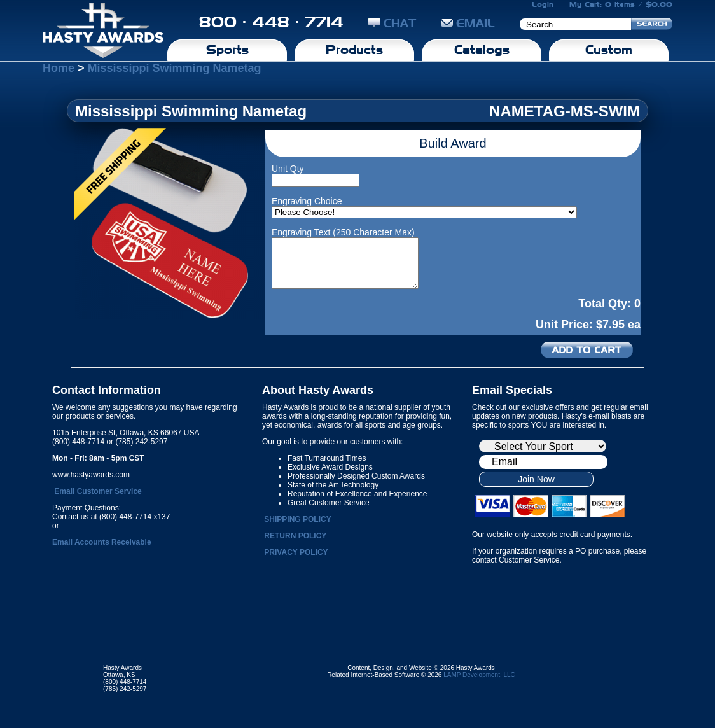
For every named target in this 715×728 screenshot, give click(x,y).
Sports (227, 50)
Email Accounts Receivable (102, 542)
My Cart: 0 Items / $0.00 (621, 4)
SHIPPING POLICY (297, 519)
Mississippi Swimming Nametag (175, 68)
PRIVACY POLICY (296, 552)
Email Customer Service (98, 491)
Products (354, 50)
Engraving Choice (307, 201)
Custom (609, 50)
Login (543, 4)
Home (59, 68)
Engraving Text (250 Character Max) (343, 232)
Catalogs (482, 50)
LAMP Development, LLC (479, 675)
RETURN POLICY (295, 536)
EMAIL (468, 23)
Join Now (536, 479)
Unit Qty (288, 169)
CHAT (392, 23)
